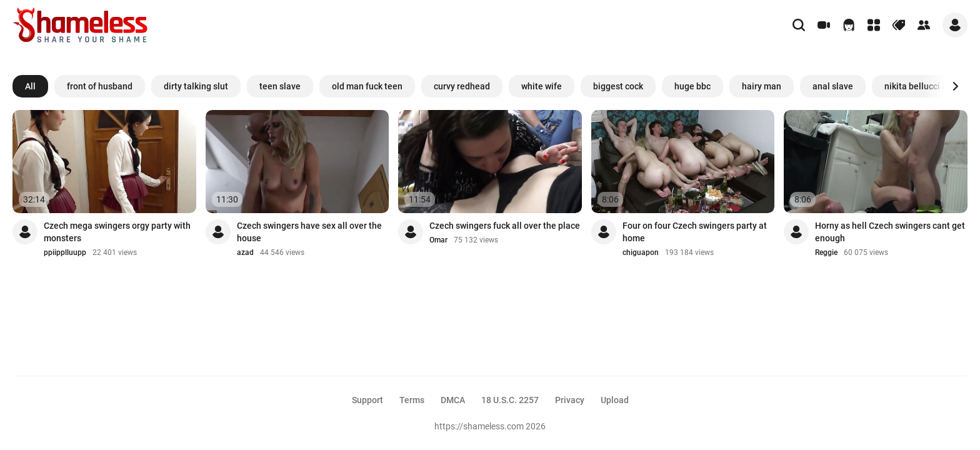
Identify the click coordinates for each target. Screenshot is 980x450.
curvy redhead (462, 86)
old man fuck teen (367, 86)
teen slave (280, 86)
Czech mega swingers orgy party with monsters (117, 232)
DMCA (453, 400)
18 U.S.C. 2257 (510, 400)
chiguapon (641, 252)
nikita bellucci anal (922, 86)
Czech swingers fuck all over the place (505, 226)
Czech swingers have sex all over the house (309, 232)
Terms (412, 400)
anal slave (833, 86)
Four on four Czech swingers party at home (695, 232)
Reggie (826, 252)
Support (367, 400)
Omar (438, 240)
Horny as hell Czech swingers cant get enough (890, 232)
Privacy (570, 400)
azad (245, 252)
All (30, 86)
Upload (615, 400)
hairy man (762, 86)
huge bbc (692, 86)
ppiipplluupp (65, 252)
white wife (542, 86)
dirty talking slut (196, 86)
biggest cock (618, 86)
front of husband (100, 86)
